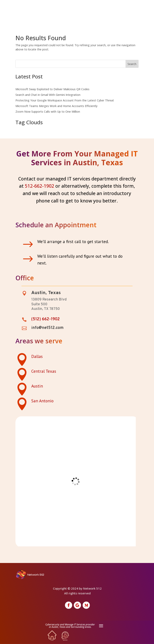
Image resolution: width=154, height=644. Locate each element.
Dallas (37, 356)
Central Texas (44, 371)
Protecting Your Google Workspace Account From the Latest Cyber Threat (65, 100)
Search (132, 64)
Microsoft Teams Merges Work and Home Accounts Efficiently (56, 106)
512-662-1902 (40, 186)
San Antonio (42, 401)
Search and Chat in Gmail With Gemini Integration (48, 95)
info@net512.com (47, 328)
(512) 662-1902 (46, 319)
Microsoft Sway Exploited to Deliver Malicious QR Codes (52, 89)
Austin (37, 386)
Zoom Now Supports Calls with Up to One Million (48, 112)
